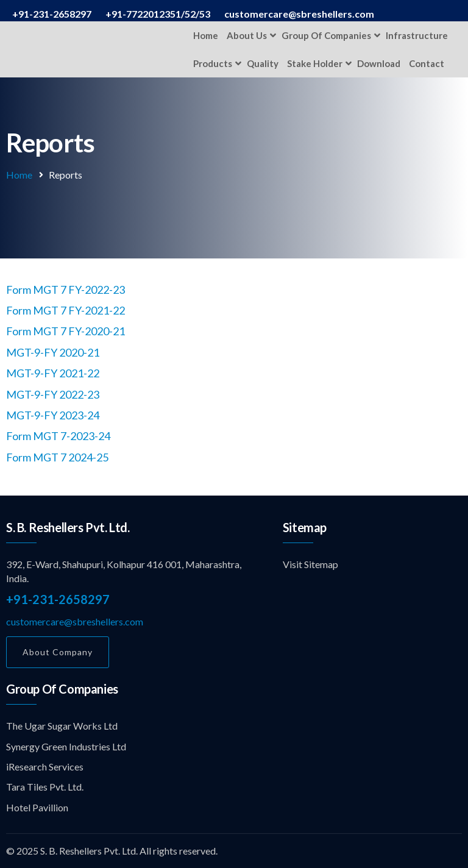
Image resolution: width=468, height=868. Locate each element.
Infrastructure (417, 35)
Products (213, 63)
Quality (263, 63)
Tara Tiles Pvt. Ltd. (45, 787)
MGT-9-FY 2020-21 (53, 352)
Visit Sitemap (310, 564)
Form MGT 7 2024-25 (57, 457)
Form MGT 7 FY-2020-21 (66, 331)
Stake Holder (315, 63)
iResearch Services (45, 767)
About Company (58, 652)
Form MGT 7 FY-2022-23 (66, 290)
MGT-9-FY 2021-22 (53, 373)
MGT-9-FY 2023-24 (53, 415)
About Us (247, 35)
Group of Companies (326, 35)
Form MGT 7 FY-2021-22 (66, 310)
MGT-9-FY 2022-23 (53, 394)
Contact (427, 63)
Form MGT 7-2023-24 (58, 436)
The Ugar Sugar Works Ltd (62, 726)
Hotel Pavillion (37, 807)
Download (379, 63)
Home (206, 35)
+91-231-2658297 (58, 599)
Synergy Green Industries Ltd (66, 746)
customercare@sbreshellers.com (75, 621)
